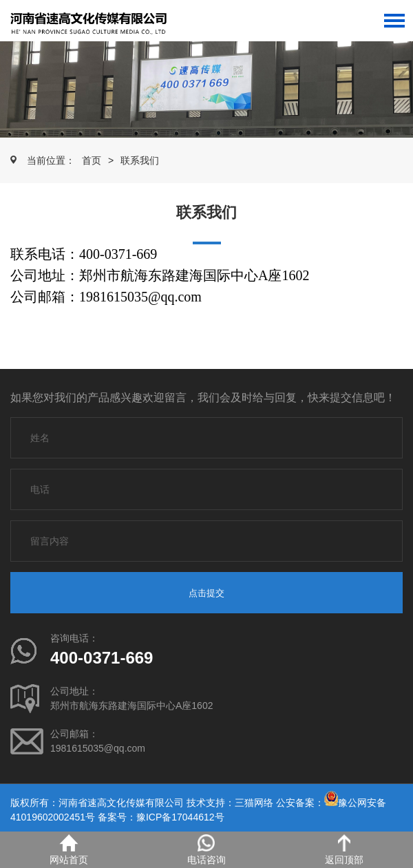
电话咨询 (206, 850)
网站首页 (69, 850)
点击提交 (206, 593)
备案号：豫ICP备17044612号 (161, 817)
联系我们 (140, 160)
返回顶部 (344, 850)
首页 (92, 160)
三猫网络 (254, 803)
